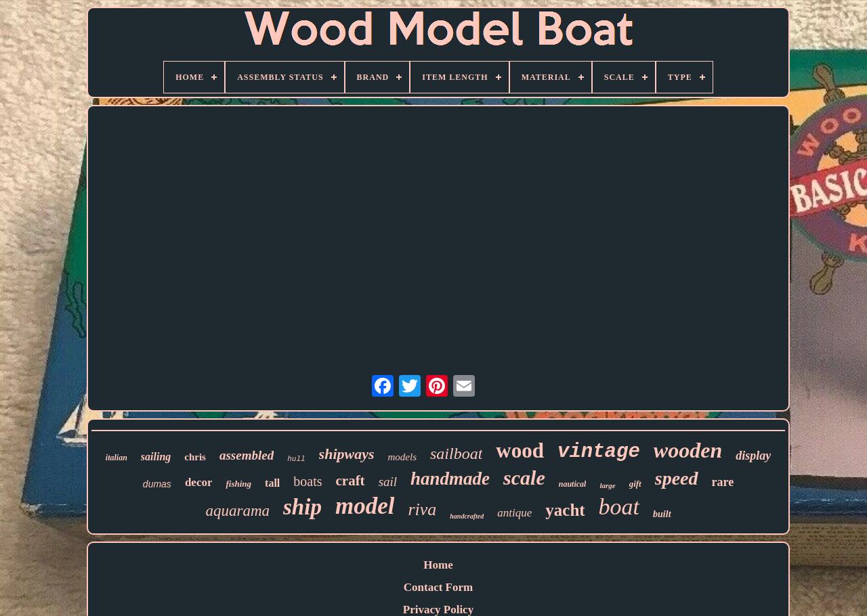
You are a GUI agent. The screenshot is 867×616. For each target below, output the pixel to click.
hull (296, 459)
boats (308, 481)
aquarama (237, 511)
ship (302, 507)
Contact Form (438, 587)
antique (514, 513)
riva (422, 509)
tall (272, 483)
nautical (573, 484)
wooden (688, 450)
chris (195, 457)
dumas (157, 484)
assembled (247, 455)
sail (388, 482)
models (403, 457)
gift (635, 484)
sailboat (456, 454)
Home (438, 565)
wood (520, 450)
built (662, 514)
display (753, 456)
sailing (156, 457)
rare (723, 482)
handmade (450, 479)
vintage (599, 452)
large (607, 485)
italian (117, 458)
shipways (347, 454)
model (365, 506)
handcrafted (467, 516)
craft (350, 481)
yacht (565, 510)
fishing (238, 484)
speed (677, 478)
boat (619, 507)
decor (199, 482)
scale (524, 478)
